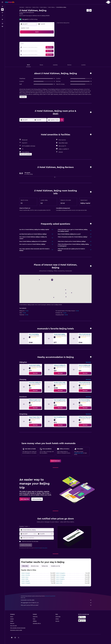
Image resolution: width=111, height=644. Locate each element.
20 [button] (46, 47)
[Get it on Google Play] (87, 617)
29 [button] (53, 51)
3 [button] (36, 41)
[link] (38, 373)
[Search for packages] (2, 15)
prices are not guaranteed (53, 596)
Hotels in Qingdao (28, 581)
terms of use (40, 548)
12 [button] (43, 44)
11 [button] (40, 44)
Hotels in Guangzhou (63, 573)
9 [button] (33, 44)
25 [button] (40, 51)
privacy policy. (47, 548)
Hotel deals (24, 7)
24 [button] (36, 51)
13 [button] (46, 44)
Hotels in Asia (31, 7)
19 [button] (43, 47)
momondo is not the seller (59, 600)
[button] (2, 2)
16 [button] (33, 47)
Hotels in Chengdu (63, 577)
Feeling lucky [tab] (47, 566)
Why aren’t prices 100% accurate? (59, 605)
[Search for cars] (2, 12)
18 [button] (40, 47)
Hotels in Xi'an (61, 583)
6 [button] (46, 41)
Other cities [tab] (28, 566)
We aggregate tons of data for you (59, 603)
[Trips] (2, 19)
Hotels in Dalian (27, 579)
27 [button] (46, 51)
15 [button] (53, 44)
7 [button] (50, 41)
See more (91, 362)
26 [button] (43, 51)
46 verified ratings (35, 19)
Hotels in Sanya (27, 577)
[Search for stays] (2, 9)
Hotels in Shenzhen (28, 575)
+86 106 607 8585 (26, 17)
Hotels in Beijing (46, 7)
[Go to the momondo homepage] (10, 2)
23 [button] (33, 51)
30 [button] (33, 54)
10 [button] (36, 44)
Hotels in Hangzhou (63, 579)
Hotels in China (38, 7)
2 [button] (33, 41)
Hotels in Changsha (28, 583)
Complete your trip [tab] (58, 566)
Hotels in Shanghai (28, 573)
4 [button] (40, 41)
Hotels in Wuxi (62, 581)
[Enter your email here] (40, 538)
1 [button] (53, 37)
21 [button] (50, 47)
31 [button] (36, 54)
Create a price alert (81, 453)
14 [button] (50, 44)
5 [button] (43, 41)
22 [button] (53, 47)
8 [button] (53, 41)
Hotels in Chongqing (63, 575)
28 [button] (50, 51)
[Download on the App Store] (87, 621)
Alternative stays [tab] (37, 566)
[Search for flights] (2, 7)
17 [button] (36, 47)
